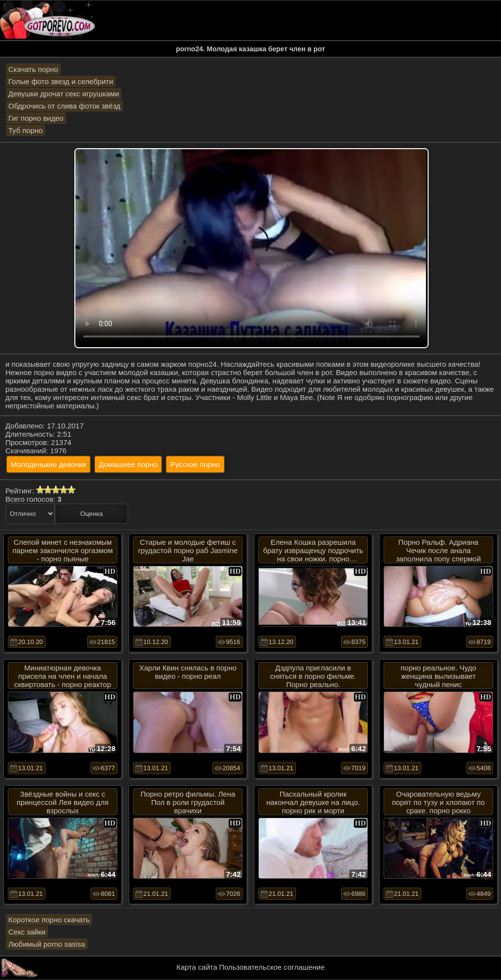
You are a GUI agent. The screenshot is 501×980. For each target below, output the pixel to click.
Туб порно (25, 130)
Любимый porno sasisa (47, 944)
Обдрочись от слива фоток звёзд (64, 106)
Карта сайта (197, 967)
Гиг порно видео (36, 118)
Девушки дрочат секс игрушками (64, 94)
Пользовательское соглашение (272, 967)
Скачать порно (33, 69)
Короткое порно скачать (49, 920)
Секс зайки (27, 932)
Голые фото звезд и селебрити (61, 81)
